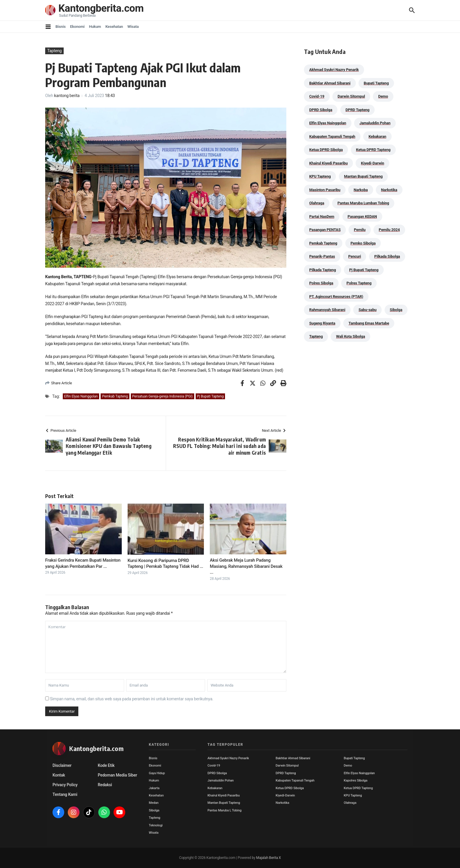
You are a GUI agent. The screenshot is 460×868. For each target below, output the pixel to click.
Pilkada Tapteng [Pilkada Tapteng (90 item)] (323, 270)
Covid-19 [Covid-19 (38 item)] (317, 96)
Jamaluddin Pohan (220, 780)
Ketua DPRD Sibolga (290, 788)
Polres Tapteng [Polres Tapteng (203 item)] (359, 283)
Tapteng (54, 51)
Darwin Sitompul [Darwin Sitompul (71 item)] (351, 96)
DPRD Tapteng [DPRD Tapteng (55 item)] (358, 110)
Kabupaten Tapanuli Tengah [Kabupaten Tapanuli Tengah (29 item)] (332, 136)
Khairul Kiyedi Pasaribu (224, 795)
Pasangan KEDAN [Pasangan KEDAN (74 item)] (362, 216)
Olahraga (350, 803)
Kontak (59, 775)
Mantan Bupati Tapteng (224, 803)
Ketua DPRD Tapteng (358, 788)
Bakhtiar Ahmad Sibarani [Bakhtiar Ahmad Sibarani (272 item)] (330, 83)
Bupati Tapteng (354, 758)
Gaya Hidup (157, 773)
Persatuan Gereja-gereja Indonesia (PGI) (163, 396)
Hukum (95, 27)
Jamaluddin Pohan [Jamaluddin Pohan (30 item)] (375, 123)
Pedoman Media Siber (117, 775)
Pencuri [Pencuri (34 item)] (355, 256)
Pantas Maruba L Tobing (224, 810)
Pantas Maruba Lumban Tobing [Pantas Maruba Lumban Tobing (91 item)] (363, 203)
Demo (348, 766)
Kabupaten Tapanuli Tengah (295, 780)
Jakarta (154, 788)
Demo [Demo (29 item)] (383, 96)
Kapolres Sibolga (356, 780)
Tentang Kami (65, 794)
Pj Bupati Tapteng (210, 396)
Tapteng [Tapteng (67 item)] (316, 336)
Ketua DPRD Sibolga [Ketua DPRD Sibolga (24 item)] (326, 150)
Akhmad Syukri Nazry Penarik (228, 758)
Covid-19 (214, 766)
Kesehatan (114, 27)
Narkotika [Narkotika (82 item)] (389, 190)
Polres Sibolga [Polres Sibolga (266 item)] (321, 283)
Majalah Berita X (268, 858)
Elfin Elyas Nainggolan (81, 396)
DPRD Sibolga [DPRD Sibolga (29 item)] (321, 110)
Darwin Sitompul (287, 766)
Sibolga (154, 810)
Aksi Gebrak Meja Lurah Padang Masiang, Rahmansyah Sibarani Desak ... (246, 566)
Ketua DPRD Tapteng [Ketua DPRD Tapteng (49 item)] (373, 150)
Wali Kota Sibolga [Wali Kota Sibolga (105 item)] (350, 336)
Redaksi (105, 785)
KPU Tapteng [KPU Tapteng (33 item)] (320, 176)
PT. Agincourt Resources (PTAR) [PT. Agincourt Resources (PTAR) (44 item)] (336, 297)
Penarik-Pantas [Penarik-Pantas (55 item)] (322, 256)
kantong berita (67, 96)
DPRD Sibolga (217, 773)
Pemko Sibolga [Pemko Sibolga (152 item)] (363, 243)
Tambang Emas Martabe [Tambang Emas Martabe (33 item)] (369, 323)
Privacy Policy (65, 785)
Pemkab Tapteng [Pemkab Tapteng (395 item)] (323, 243)
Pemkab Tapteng (115, 396)
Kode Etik (106, 765)
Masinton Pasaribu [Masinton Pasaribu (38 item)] (325, 190)
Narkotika (283, 803)
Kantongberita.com (101, 9)
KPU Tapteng (353, 795)
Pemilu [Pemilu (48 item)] (360, 230)
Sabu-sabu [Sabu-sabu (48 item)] (367, 310)
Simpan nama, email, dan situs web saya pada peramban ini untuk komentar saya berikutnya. (132, 699)
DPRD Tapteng (286, 773)
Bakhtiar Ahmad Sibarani (293, 758)
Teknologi (156, 825)
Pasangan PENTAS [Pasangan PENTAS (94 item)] (325, 230)
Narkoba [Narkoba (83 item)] (361, 190)
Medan (154, 803)
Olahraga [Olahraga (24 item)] (317, 203)
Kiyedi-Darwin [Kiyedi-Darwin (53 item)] (372, 163)
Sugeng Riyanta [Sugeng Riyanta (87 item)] (322, 323)
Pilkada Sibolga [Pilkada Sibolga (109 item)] (387, 256)
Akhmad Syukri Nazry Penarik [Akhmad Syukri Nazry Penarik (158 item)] (334, 70)
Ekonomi (77, 27)
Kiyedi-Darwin (285, 795)
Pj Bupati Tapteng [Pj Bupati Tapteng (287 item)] (364, 270)
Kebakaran (215, 788)
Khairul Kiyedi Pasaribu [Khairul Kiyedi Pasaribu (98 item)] (328, 163)
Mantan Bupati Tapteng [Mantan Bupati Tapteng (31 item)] (363, 176)
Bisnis (61, 27)
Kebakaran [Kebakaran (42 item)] (377, 136)
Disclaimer (62, 765)
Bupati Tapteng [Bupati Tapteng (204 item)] (376, 83)
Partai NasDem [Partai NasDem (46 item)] (322, 216)
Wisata (133, 27)
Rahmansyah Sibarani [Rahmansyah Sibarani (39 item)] (327, 310)
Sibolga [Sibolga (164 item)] (396, 310)
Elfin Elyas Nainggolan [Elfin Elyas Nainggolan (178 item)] (328, 123)
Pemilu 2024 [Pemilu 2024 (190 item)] (389, 230)
